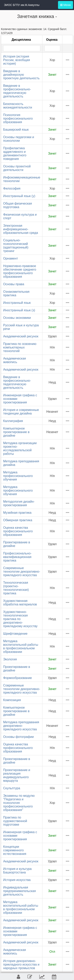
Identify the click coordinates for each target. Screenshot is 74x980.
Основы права (14, 284)
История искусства (17, 880)
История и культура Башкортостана (17, 871)
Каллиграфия (13, 421)
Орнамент (11, 258)
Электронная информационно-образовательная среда (21, 229)
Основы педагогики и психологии (19, 139)
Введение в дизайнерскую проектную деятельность (21, 75)
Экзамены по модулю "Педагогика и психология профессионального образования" (19, 803)
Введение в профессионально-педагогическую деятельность (17, 91)
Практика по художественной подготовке (15, 821)
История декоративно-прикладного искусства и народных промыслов (21, 964)
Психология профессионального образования (18, 118)
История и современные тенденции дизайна (21, 412)
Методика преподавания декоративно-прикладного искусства (21, 726)
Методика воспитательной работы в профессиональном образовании (21, 646)
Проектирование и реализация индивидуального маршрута (17, 775)
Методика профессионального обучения (18, 476)
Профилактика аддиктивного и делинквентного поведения (15, 153)
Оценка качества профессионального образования (18, 531)
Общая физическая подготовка (17, 205)
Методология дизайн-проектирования (19, 503)
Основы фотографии (18, 737)
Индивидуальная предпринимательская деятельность (19, 891)
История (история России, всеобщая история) (17, 60)
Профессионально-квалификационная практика (17, 557)
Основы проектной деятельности (17, 168)
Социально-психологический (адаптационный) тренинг (16, 246)
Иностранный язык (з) (19, 310)
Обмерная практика (18, 520)
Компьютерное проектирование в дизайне (16, 432)
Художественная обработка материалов (20, 603)
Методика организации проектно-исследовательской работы (20, 448)
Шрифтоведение (15, 634)
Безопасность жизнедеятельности (18, 106)
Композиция (12, 700)
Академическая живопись (15, 360)
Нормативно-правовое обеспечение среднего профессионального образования (20, 271)
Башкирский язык (16, 130)
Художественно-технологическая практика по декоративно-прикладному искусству (20, 619)
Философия (12, 188)
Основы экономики (17, 318)
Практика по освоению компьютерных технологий (20, 347)
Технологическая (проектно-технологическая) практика (16, 588)
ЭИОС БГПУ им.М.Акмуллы (22, 5)
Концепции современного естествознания (15, 850)
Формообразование (17, 678)
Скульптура (12, 788)
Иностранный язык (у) (19, 196)
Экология (10, 659)
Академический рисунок (21, 336)
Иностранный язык (17, 303)
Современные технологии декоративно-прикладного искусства (22, 572)
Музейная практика (17, 513)
